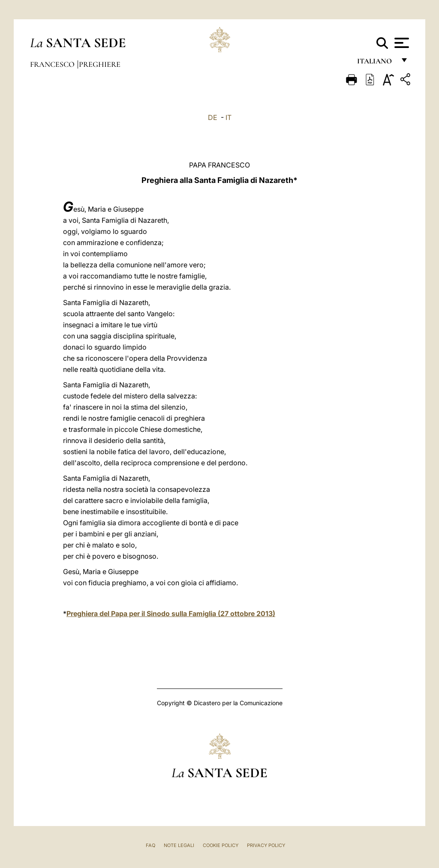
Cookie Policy (221, 845)
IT (229, 117)
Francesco (53, 64)
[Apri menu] (401, 43)
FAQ (150, 845)
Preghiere (100, 64)
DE (213, 117)
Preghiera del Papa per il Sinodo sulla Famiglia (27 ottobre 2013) (171, 614)
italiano (376, 63)
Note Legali (179, 845)
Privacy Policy (266, 845)
